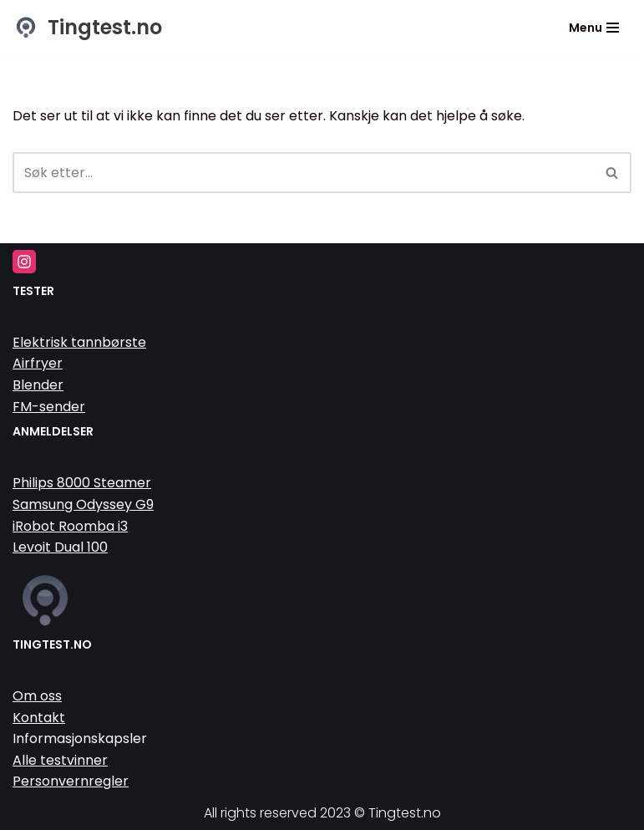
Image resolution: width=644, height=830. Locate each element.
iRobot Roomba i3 (70, 526)
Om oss (37, 696)
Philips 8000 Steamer (82, 483)
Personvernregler (71, 781)
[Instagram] (24, 262)
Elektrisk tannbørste (79, 342)
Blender (38, 385)
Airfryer (38, 363)
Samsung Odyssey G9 (83, 504)
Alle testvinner (60, 760)
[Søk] (303, 173)
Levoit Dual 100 (60, 547)
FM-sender (49, 407)
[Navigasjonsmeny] (594, 28)
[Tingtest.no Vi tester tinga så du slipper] (87, 28)
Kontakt (39, 718)
